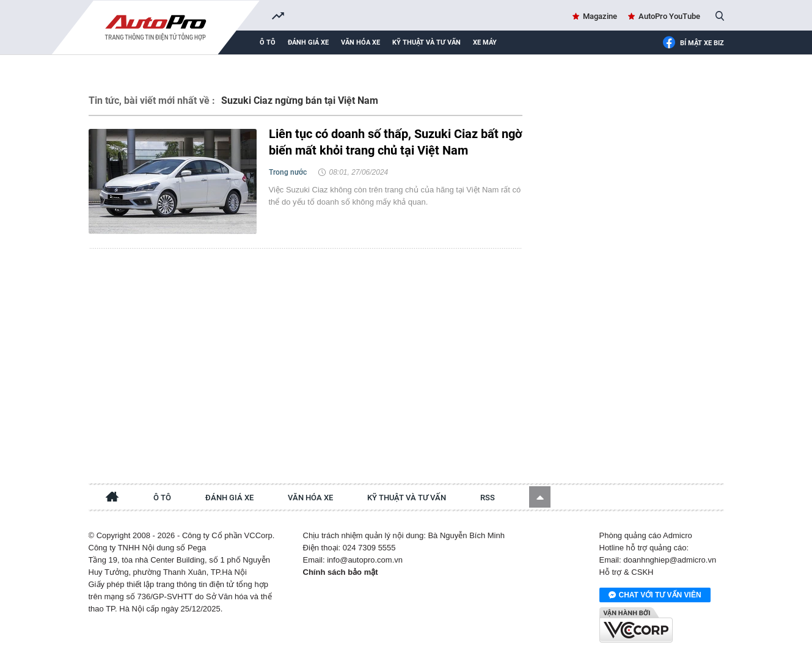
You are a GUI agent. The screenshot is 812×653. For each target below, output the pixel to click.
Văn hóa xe (360, 42)
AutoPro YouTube (669, 16)
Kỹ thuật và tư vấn (426, 42)
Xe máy (485, 42)
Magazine (600, 16)
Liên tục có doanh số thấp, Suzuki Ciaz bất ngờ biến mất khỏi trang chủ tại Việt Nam (396, 142)
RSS (488, 498)
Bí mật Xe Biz (693, 43)
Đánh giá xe (308, 42)
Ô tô (268, 42)
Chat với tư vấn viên (655, 596)
